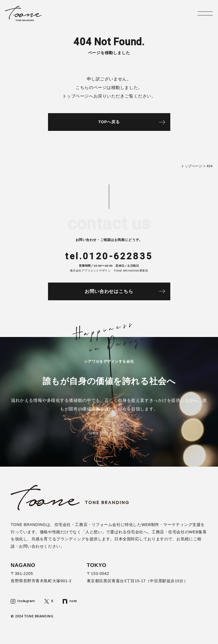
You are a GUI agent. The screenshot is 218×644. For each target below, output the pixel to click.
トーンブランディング (24, 13)
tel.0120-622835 (109, 256)
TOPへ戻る (109, 122)
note (70, 601)
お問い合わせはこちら (109, 291)
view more (100, 433)
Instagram (23, 601)
